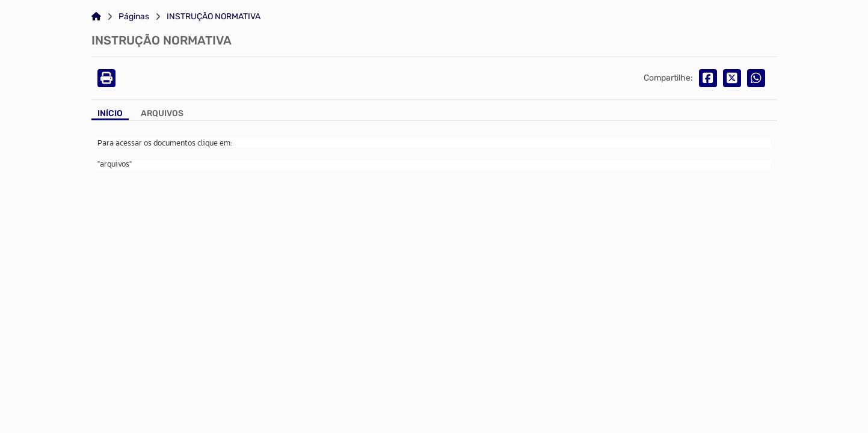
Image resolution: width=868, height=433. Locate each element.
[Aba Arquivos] (162, 115)
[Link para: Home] (96, 17)
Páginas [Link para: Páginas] (134, 17)
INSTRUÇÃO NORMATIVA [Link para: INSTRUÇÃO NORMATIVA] (214, 17)
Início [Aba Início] (110, 114)
